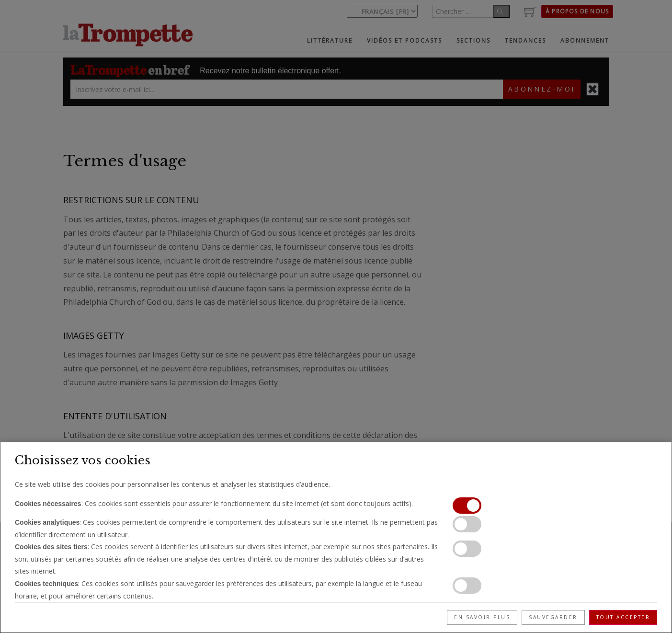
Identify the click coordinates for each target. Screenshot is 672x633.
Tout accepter (623, 617)
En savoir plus (482, 617)
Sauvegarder (553, 617)
